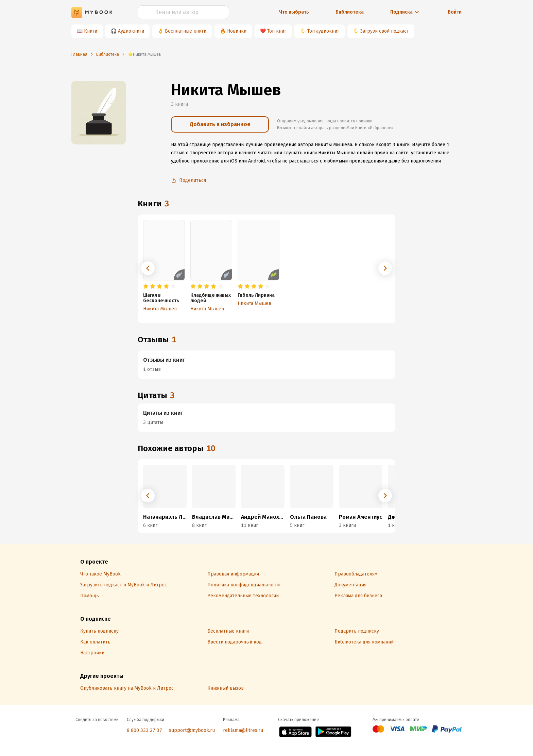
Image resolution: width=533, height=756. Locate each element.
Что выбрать (294, 12)
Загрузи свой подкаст (385, 31)
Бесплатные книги (186, 31)
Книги (91, 31)
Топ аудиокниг (323, 31)
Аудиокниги (131, 31)
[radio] (146, 287)
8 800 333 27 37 (144, 730)
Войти (455, 12)
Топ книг (277, 31)
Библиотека (350, 12)
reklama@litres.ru (243, 730)
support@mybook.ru (192, 730)
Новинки (237, 31)
